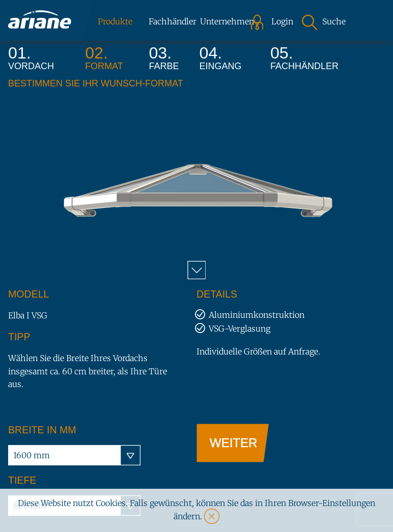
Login (279, 22)
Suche (334, 22)
